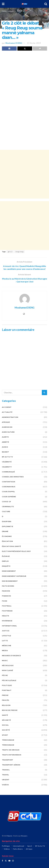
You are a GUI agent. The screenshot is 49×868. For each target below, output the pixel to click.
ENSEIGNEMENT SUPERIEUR (14, 576)
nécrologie (8, 665)
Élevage (6, 556)
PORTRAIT (7, 690)
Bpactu (10, 836)
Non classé (8, 670)
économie (7, 536)
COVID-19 (6, 502)
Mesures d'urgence (11, 656)
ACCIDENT (7, 407)
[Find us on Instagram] (13, 861)
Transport (8, 760)
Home (4, 11)
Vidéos (5, 785)
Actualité (11, 11)
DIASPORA (7, 521)
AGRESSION (7, 427)
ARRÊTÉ (5, 442)
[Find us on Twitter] (6, 861)
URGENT (6, 780)
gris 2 (10, 252)
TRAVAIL (6, 770)
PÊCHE (5, 675)
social (5, 725)
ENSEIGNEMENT (9, 571)
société (6, 730)
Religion (6, 705)
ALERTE (5, 437)
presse (5, 695)
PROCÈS (6, 700)
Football (7, 606)
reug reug (19, 252)
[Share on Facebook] (9, 49)
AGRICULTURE (8, 432)
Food (5, 601)
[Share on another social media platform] (40, 49)
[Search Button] (46, 4)
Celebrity (7, 467)
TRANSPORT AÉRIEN (11, 765)
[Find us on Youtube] (9, 861)
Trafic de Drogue (11, 750)
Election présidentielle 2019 (16, 551)
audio (5, 447)
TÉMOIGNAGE (8, 745)
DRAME (5, 531)
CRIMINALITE (8, 507)
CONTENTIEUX (9, 482)
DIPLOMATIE (8, 526)
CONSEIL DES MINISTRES (13, 477)
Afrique (6, 422)
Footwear (7, 611)
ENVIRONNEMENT (10, 581)
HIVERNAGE (7, 621)
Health (5, 616)
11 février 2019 (34, 43)
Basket (5, 452)
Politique (7, 685)
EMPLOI (5, 561)
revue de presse (10, 710)
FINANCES (6, 596)
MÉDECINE (7, 646)
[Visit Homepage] (24, 4)
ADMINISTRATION (10, 417)
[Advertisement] (24, 174)
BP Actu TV (7, 457)
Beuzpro (24, 836)
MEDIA (5, 650)
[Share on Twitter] (25, 49)
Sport (5, 735)
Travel (5, 775)
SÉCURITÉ (6, 720)
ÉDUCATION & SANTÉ (11, 546)
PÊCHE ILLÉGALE (9, 680)
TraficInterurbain (12, 755)
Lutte (5, 641)
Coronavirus (9, 487)
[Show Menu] (3, 4)
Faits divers (8, 586)
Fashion (6, 591)
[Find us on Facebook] (2, 861)
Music (5, 660)
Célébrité (7, 462)
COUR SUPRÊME (9, 497)
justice (6, 631)
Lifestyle (7, 636)
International (9, 626)
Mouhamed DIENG (14, 43)
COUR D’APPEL (8, 492)
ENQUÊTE (6, 566)
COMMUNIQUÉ (8, 472)
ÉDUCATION (7, 541)
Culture (6, 511)
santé (5, 715)
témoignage (8, 740)
